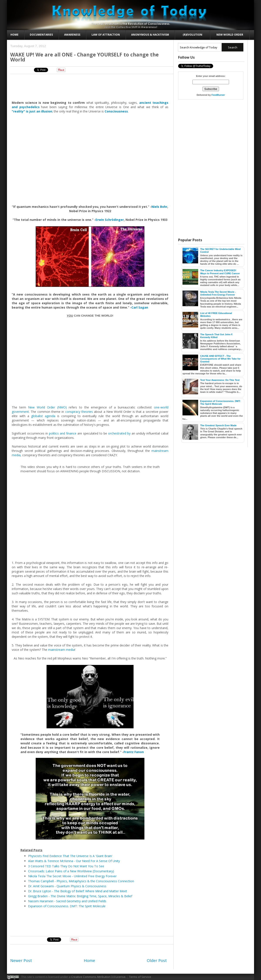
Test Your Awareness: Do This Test (220, 380)
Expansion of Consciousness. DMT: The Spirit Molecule (67, 906)
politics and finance (63, 433)
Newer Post (21, 960)
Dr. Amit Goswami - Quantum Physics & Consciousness (67, 886)
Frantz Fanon (134, 752)
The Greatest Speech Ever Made (218, 425)
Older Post (157, 960)
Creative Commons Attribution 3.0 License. (99, 977)
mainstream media (61, 650)
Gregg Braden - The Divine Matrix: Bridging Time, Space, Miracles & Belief (80, 896)
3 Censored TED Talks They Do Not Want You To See (66, 866)
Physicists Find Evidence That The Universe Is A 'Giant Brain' (70, 856)
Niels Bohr (159, 207)
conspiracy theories (79, 412)
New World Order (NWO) (47, 407)
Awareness (72, 35)
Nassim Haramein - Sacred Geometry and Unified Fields (67, 901)
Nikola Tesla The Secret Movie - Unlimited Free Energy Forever (72, 876)
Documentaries (41, 35)
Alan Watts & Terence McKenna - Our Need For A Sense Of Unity (74, 861)
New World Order (230, 35)
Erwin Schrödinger (110, 220)
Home (14, 35)
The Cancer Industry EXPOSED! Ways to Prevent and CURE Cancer (220, 272)
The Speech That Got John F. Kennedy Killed (217, 336)
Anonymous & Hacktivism (150, 35)
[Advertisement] (90, 87)
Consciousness (116, 111)
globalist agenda (43, 416)
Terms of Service (140, 977)
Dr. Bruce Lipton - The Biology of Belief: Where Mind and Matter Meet (78, 891)
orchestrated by (119, 433)
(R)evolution (192, 35)
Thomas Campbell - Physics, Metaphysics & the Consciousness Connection (81, 881)
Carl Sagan (140, 307)
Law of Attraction (106, 35)
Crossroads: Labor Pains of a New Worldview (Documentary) (71, 871)
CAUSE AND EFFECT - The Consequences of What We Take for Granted (220, 359)
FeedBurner (218, 95)
